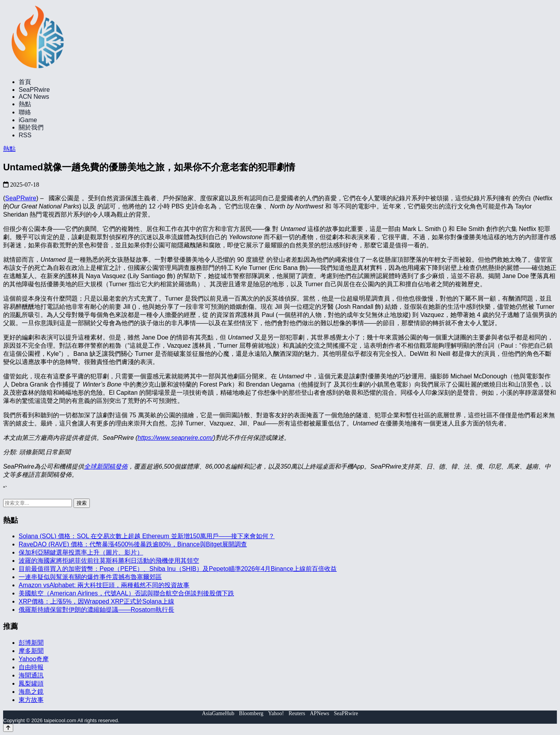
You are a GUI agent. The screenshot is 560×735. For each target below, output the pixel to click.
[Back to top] (8, 728)
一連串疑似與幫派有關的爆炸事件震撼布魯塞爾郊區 (90, 577)
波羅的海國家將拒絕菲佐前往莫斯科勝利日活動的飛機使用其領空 (109, 561)
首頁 (25, 82)
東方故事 (31, 700)
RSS (25, 135)
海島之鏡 (31, 692)
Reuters (297, 713)
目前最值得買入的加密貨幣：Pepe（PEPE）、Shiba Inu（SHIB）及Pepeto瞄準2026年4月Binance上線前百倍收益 (178, 569)
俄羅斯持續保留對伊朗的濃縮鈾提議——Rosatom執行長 (96, 610)
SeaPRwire (34, 90)
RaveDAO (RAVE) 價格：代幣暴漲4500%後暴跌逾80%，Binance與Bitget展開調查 (133, 544)
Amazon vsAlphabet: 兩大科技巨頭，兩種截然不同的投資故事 (104, 585)
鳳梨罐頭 (31, 683)
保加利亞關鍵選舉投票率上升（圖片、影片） (81, 552)
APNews (320, 713)
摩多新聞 (31, 651)
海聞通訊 (31, 675)
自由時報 (31, 667)
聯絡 (25, 112)
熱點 (25, 104)
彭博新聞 (31, 643)
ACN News (34, 97)
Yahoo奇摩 (34, 659)
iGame (28, 120)
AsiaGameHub (218, 713)
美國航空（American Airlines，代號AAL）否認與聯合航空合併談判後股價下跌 (126, 593)
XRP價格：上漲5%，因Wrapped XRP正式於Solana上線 (96, 601)
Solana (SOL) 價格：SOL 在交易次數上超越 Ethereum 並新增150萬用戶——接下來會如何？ (147, 536)
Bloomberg (251, 713)
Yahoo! (276, 713)
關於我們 (31, 127)
